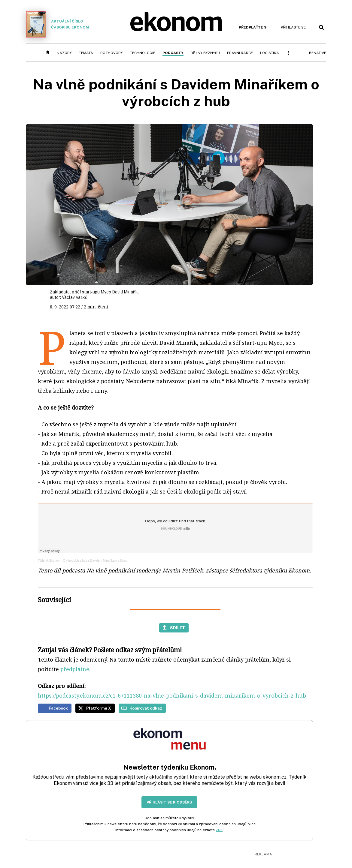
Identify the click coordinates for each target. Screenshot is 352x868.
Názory (64, 53)
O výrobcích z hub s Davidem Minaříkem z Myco (95, 561)
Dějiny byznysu (205, 53)
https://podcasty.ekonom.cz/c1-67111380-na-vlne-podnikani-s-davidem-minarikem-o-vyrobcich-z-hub (172, 695)
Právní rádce (240, 53)
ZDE (219, 830)
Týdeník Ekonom (49, 561)
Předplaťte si (253, 27)
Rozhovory (112, 53)
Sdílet (178, 628)
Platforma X (99, 708)
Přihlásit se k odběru (169, 802)
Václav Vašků (75, 297)
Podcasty (173, 53)
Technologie (143, 53)
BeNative (318, 53)
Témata (86, 53)
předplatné (75, 669)
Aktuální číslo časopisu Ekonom (57, 24)
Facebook (58, 708)
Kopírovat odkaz (146, 708)
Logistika (270, 53)
